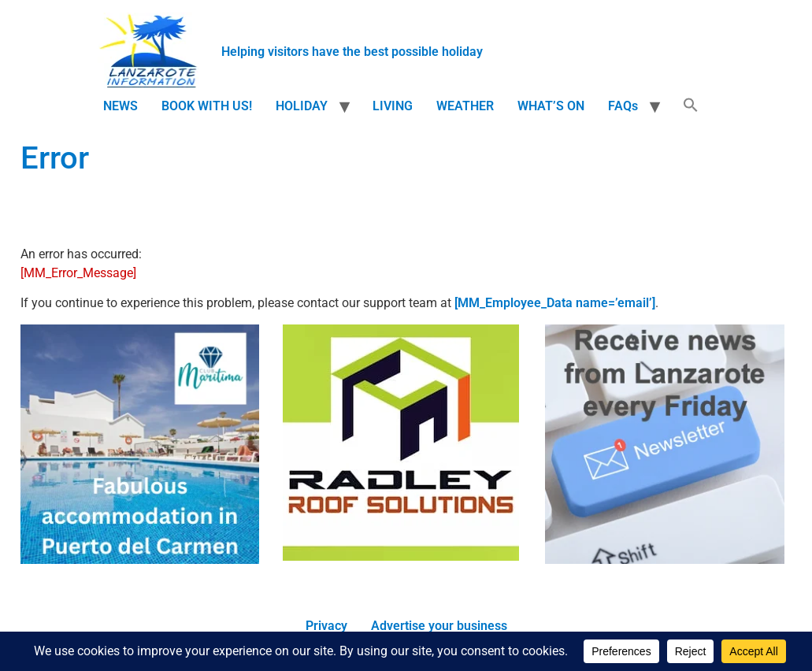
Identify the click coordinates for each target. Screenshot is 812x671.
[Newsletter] (665, 560)
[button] (691, 106)
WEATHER (465, 106)
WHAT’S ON (551, 106)
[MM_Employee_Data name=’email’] (555, 303)
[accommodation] (140, 560)
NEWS (121, 106)
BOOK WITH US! (207, 106)
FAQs (623, 106)
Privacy (326, 626)
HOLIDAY (302, 106)
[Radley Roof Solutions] (401, 556)
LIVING (393, 106)
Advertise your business (439, 626)
